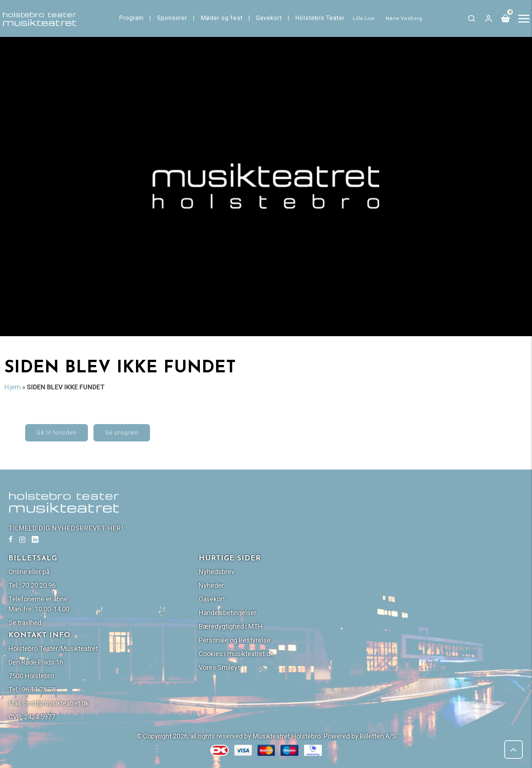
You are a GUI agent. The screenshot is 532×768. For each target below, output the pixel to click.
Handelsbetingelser (431, 564)
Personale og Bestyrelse (438, 591)
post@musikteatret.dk (319, 654)
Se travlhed (288, 574)
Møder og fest (222, 18)
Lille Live (365, 18)
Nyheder (415, 537)
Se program (138, 438)
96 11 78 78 (302, 641)
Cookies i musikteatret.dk (440, 605)
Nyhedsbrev (420, 523)
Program (132, 18)
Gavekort (270, 18)
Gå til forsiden (73, 438)
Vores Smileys (424, 619)
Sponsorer (173, 18)
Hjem (13, 387)
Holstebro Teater (321, 18)
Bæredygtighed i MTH (434, 578)
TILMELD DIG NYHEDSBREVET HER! (69, 538)
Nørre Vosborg (405, 18)
